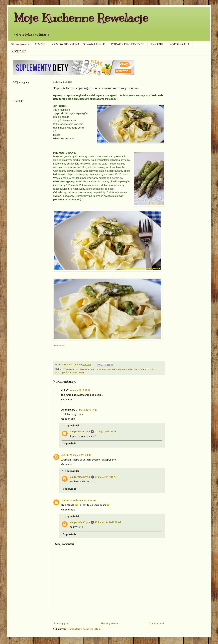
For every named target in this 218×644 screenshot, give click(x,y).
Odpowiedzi (72, 425)
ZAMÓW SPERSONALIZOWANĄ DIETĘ (78, 44)
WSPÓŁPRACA (179, 44)
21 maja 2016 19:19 (105, 431)
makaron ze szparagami (77, 369)
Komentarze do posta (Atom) (85, 629)
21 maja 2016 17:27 (87, 410)
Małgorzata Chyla (80, 431)
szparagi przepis (131, 369)
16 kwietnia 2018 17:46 (83, 500)
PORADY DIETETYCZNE (128, 44)
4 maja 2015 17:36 (80, 390)
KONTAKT (19, 51)
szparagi (116, 369)
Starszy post (157, 623)
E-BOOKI (157, 44)
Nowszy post (62, 623)
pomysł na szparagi (101, 369)
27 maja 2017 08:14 (106, 477)
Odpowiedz (68, 399)
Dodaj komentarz (64, 544)
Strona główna (20, 44)
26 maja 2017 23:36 (80, 455)
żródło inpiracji (59, 346)
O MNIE (40, 44)
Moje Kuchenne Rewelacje (81, 18)
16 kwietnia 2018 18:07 (108, 522)
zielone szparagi (76, 372)
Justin (65, 455)
